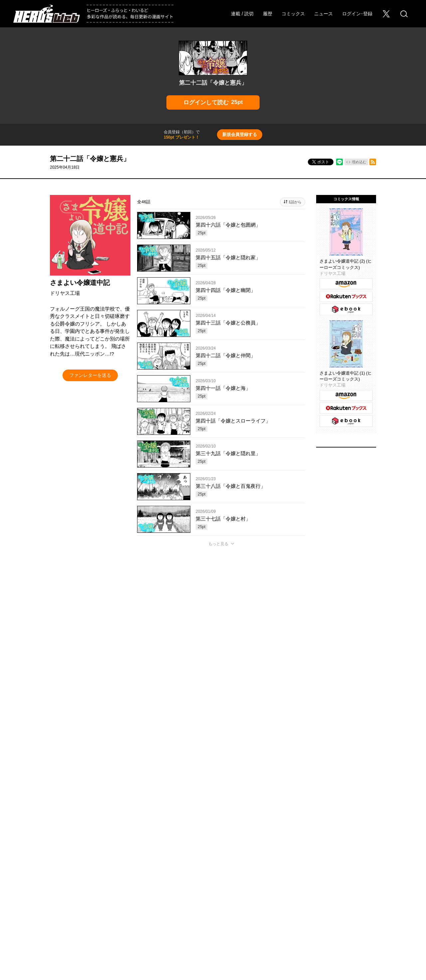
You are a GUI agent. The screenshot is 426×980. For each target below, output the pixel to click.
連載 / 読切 (242, 14)
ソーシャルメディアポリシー (293, 909)
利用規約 (337, 909)
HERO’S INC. (209, 924)
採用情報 (57, 909)
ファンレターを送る (90, 375)
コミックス (293, 14)
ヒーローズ (147, 885)
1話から (295, 202)
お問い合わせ (88, 909)
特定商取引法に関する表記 (380, 909)
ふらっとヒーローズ (213, 885)
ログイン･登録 (357, 14)
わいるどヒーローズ (280, 885)
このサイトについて (187, 909)
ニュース (323, 14)
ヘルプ (153, 909)
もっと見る (218, 544)
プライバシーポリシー (236, 909)
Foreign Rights (123, 909)
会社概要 (30, 909)
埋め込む (359, 162)
